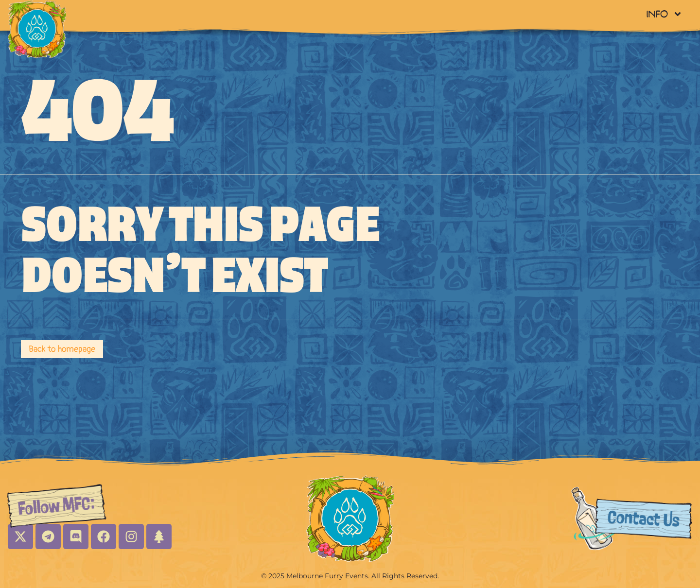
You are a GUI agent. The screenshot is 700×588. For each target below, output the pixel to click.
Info (664, 14)
